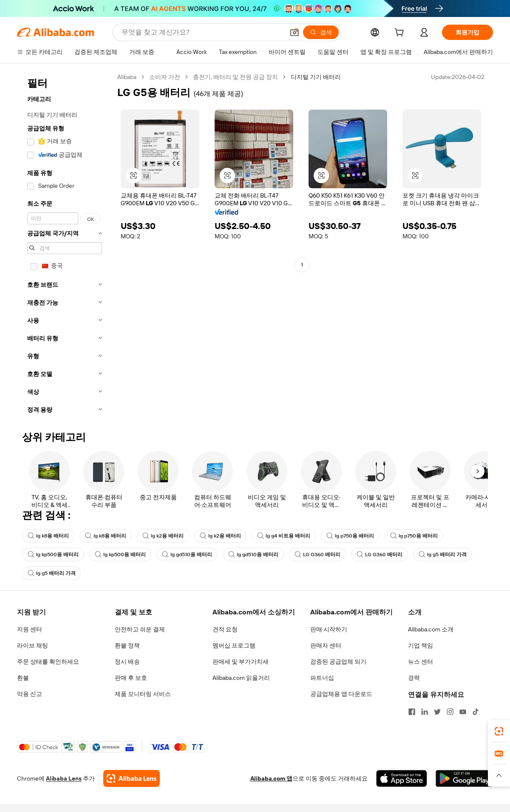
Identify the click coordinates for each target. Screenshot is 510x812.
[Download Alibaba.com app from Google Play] (464, 778)
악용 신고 (30, 694)
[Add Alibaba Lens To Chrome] (132, 778)
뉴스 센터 (421, 662)
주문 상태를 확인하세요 (48, 662)
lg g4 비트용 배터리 (284, 536)
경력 (414, 678)
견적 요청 (225, 629)
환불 (23, 678)
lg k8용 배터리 (48, 536)
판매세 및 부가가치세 (241, 662)
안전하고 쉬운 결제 (140, 629)
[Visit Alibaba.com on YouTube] (463, 712)
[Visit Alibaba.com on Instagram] (450, 712)
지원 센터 (30, 629)
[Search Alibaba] (202, 32)
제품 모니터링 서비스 (143, 694)
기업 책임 (421, 645)
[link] (499, 731)
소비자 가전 (165, 77)
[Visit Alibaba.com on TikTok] (476, 712)
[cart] (401, 34)
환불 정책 (127, 645)
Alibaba (127, 77)
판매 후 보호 (131, 678)
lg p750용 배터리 (350, 536)
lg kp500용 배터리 (53, 555)
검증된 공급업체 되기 (338, 662)
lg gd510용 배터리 (187, 555)
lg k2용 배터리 (163, 536)
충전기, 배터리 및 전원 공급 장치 (235, 77)
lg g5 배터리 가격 (443, 555)
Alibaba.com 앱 (271, 778)
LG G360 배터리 (317, 555)
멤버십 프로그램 (234, 645)
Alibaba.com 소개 (431, 629)
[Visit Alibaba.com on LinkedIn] (425, 712)
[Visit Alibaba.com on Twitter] (437, 712)
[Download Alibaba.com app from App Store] (402, 778)
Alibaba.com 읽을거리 (241, 678)
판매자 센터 (326, 645)
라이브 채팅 (33, 645)
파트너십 (322, 678)
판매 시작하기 (329, 629)
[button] (295, 32)
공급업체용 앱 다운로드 (341, 694)
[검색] (321, 32)
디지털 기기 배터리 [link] (316, 77)
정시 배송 (127, 662)
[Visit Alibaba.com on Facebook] (412, 712)
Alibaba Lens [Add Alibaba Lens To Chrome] (64, 778)
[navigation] (65, 246)
